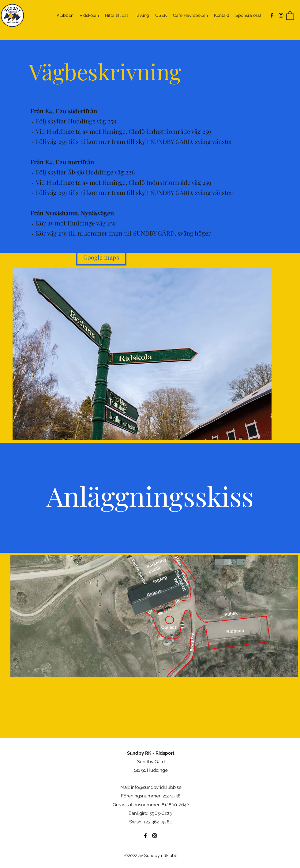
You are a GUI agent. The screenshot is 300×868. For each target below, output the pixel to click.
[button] (290, 15)
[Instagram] (281, 15)
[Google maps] (101, 257)
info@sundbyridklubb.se (156, 787)
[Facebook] (272, 15)
